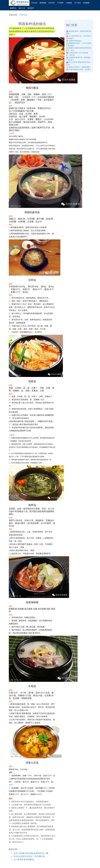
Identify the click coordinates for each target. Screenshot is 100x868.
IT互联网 (60, 3)
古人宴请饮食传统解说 (24, 859)
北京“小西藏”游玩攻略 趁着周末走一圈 (31, 853)
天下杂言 (78, 3)
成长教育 (31, 8)
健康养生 (13, 8)
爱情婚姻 (43, 3)
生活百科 (52, 3)
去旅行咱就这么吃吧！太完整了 (80, 69)
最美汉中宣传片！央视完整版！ (80, 67)
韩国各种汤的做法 (75, 41)
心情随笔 (69, 3)
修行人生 (22, 8)
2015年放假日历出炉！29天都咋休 (29, 856)
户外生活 (34, 3)
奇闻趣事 (86, 3)
